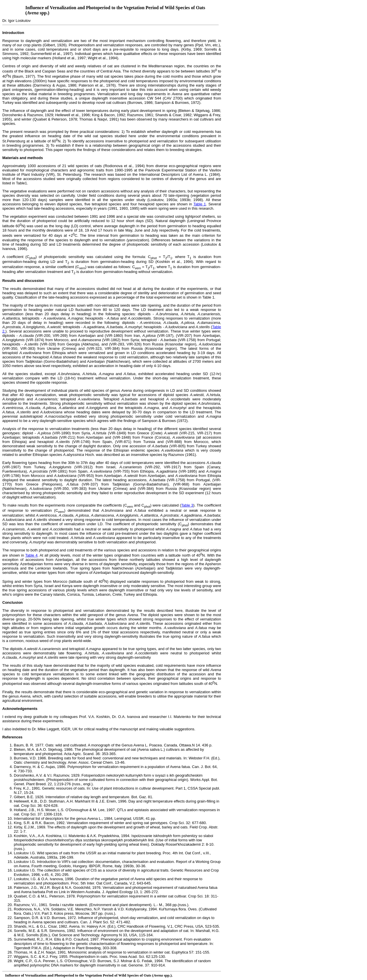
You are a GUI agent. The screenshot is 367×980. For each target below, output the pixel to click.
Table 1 (200, 204)
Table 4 (32, 555)
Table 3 (187, 505)
